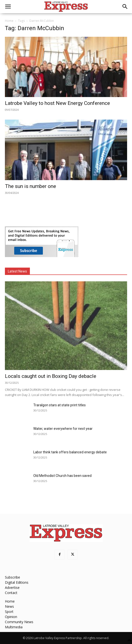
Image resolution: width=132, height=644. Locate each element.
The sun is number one (30, 186)
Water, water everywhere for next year (63, 429)
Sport (9, 612)
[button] (8, 7)
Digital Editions (17, 582)
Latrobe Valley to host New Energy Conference (57, 103)
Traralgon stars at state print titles (60, 405)
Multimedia (14, 627)
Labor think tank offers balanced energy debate (70, 452)
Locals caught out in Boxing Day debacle (51, 376)
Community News (19, 622)
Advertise (12, 588)
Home (9, 21)
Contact (11, 593)
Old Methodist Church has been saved (62, 476)
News (9, 606)
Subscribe (12, 577)
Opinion (11, 617)
